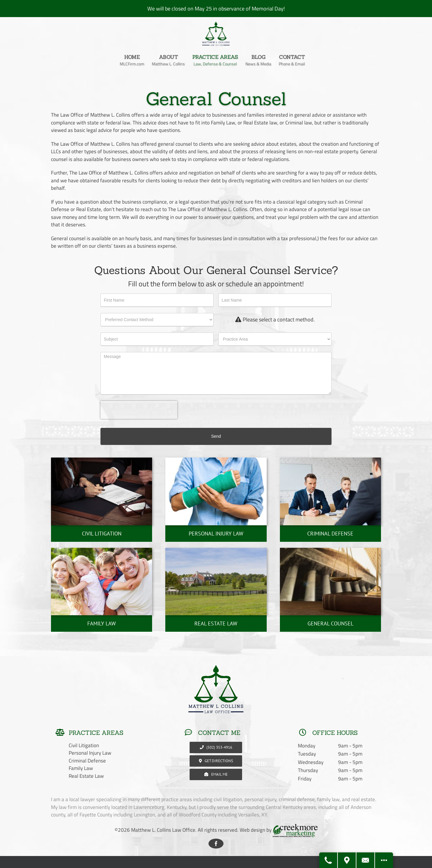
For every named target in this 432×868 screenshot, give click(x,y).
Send (216, 436)
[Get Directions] (347, 860)
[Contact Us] (366, 860)
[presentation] (139, 410)
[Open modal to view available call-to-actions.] (384, 860)
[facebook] (216, 844)
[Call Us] (328, 860)
